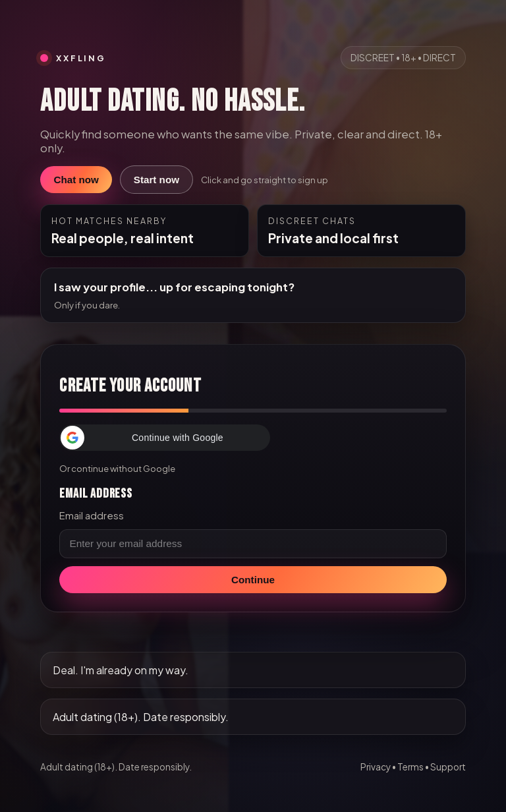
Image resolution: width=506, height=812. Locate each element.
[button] (165, 438)
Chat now (76, 180)
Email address (92, 515)
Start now (156, 180)
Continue (253, 580)
